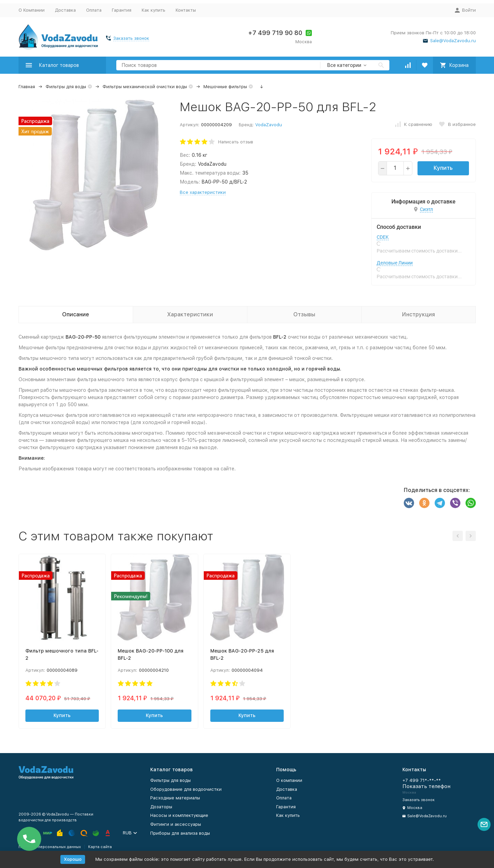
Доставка (65, 10)
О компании (289, 780)
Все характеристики (203, 192)
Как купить (154, 10)
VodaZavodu (269, 125)
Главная (27, 87)
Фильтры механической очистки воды (145, 87)
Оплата (94, 10)
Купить (443, 168)
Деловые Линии (395, 263)
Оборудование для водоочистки (186, 789)
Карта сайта (100, 847)
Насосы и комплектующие (179, 815)
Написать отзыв (236, 142)
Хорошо (73, 859)
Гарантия (122, 10)
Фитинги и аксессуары (176, 824)
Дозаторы (161, 807)
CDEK (383, 237)
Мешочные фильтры (225, 87)
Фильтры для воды (66, 87)
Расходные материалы (175, 798)
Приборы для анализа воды (180, 833)
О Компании (32, 10)
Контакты (186, 10)
